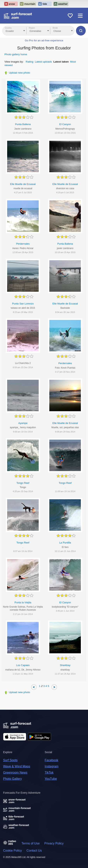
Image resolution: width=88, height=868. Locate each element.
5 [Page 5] (48, 686)
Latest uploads (43, 62)
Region (32, 28)
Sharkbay (65, 665)
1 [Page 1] (40, 686)
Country (8, 28)
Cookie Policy (12, 851)
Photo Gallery (12, 779)
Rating (29, 62)
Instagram (52, 766)
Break (55, 28)
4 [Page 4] (46, 686)
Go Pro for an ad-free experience (44, 40)
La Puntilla (65, 543)
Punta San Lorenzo (23, 304)
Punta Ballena (23, 124)
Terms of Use (31, 843)
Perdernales (23, 244)
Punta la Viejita (23, 602)
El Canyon (65, 124)
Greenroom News (15, 773)
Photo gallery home (16, 54)
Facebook (51, 760)
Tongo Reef (23, 483)
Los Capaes (23, 665)
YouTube (51, 779)
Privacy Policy (54, 843)
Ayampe (23, 423)
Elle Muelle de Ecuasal (23, 184)
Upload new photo (20, 73)
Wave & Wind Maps (17, 766)
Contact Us (34, 851)
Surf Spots (10, 760)
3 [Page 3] (44, 686)
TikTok (49, 773)
